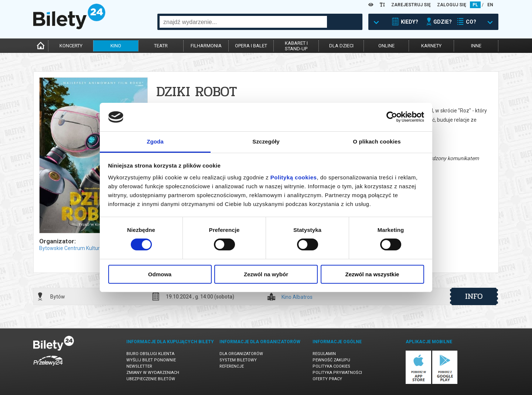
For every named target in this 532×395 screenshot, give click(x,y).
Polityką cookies (294, 177)
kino (116, 46)
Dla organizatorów (241, 354)
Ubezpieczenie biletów (151, 379)
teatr (161, 46)
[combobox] (243, 22)
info (474, 296)
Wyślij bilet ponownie (151, 360)
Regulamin (324, 354)
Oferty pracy (327, 379)
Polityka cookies (331, 366)
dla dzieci (341, 46)
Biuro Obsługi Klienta (150, 354)
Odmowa (160, 274)
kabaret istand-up (296, 46)
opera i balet (251, 46)
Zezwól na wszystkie (372, 274)
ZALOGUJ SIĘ (452, 5)
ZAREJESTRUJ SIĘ (411, 5)
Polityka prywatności (337, 373)
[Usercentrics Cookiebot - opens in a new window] (392, 117)
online (386, 46)
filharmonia (206, 46)
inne (476, 46)
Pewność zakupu (331, 360)
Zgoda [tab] (155, 141)
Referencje (232, 366)
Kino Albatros (297, 297)
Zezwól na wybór (266, 274)
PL (475, 5)
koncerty (71, 46)
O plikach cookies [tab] (377, 141)
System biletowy (238, 360)
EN (490, 5)
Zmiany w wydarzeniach (153, 373)
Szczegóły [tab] (266, 141)
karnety (431, 46)
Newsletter (139, 366)
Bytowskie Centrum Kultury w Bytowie (83, 248)
